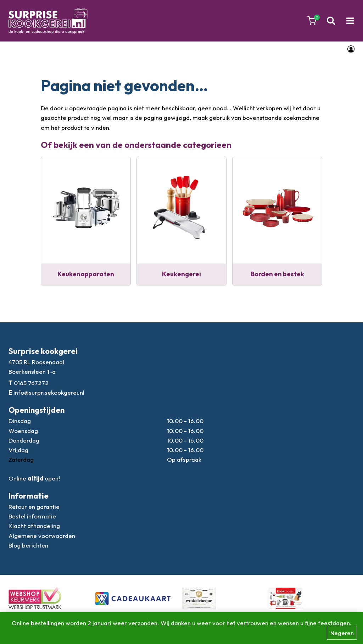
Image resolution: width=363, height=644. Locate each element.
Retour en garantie (34, 507)
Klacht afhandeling (34, 526)
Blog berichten (28, 545)
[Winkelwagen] (312, 21)
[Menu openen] (350, 21)
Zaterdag (21, 459)
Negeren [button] (342, 633)
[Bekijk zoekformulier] (331, 21)
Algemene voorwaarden (42, 536)
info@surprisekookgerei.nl (49, 392)
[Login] (351, 49)
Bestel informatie (32, 516)
